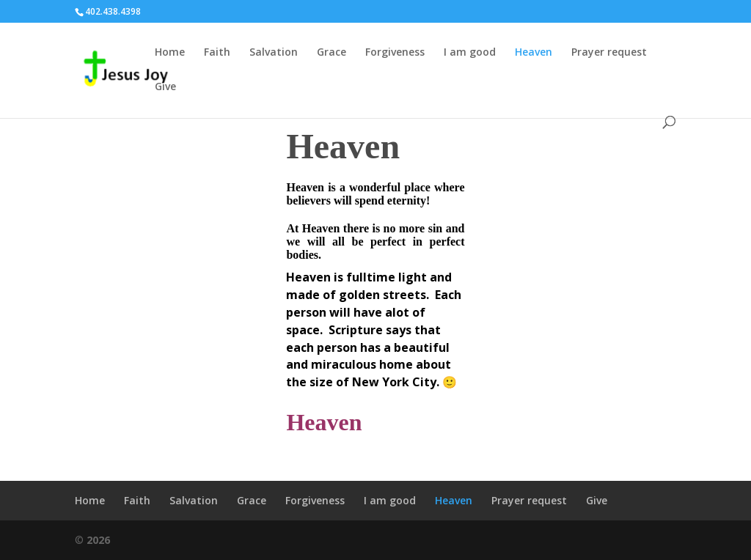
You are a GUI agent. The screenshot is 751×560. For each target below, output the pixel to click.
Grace (331, 53)
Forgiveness (395, 53)
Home (170, 53)
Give (165, 87)
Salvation (274, 53)
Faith (217, 53)
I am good (470, 53)
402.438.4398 (113, 11)
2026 (98, 540)
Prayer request (609, 53)
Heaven (534, 53)
